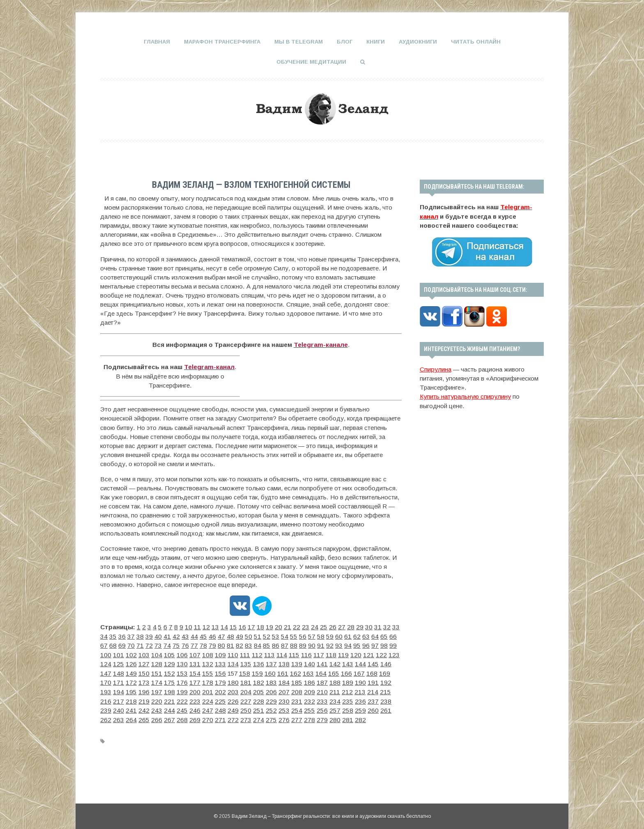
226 (277, 689)
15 (225, 626)
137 (151, 662)
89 (235, 644)
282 (324, 708)
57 (268, 635)
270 (186, 708)
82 (177, 644)
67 (350, 635)
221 (220, 689)
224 (254, 689)
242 (163, 699)
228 (300, 689)
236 (392, 689)
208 (370, 680)
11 (192, 626)
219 (197, 689)
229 (312, 689)
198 (255, 680)
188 (140, 680)
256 (324, 699)
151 (312, 662)
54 (243, 635)
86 (210, 644)
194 (209, 680)
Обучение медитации (311, 61)
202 (301, 680)
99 (317, 644)
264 (117, 708)
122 (273, 653)
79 (153, 644)
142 (209, 662)
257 (335, 699)
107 (105, 653)
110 (139, 653)
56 (260, 635)
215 (151, 689)
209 (381, 680)
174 (278, 671)
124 (296, 653)
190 (163, 680)
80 (161, 644)
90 (243, 644)
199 (266, 680)
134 (117, 662)
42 (145, 635)
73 (103, 644)
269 (174, 708)
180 (347, 671)
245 (197, 699)
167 (197, 671)
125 (308, 653)
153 (335, 662)
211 (105, 689)
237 (105, 699)
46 (177, 635)
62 (309, 635)
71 (383, 635)
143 (220, 662)
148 (278, 662)
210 (393, 680)
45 (169, 635)
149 (289, 662)
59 (284, 635)
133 (105, 662)
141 (197, 662)
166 (186, 671)
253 (289, 699)
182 (370, 671)
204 (324, 680)
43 (153, 635)
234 (369, 689)
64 (325, 635)
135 (128, 662)
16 (233, 626)
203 (312, 680)
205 (335, 680)
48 (194, 635)
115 (194, 653)
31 (356, 626)
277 (266, 708)
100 (327, 644)
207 (358, 680)
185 (105, 680)
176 (301, 671)
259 (358, 699)
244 (186, 699)
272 (209, 708)
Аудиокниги (418, 42)
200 (278, 680)
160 (117, 671)
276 (255, 708)
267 (151, 708)
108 (117, 653)
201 (289, 680)
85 (202, 644)
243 (174, 699)
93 (268, 644)
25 (307, 626)
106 (396, 644)
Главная (157, 42)
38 (112, 635)
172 (255, 671)
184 (393, 671)
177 (312, 671)
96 (292, 644)
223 (243, 689)
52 (227, 635)
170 (232, 671)
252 (278, 699)
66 (342, 635)
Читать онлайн (476, 42)
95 (284, 644)
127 (331, 653)
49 (202, 635)
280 (301, 708)
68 (358, 635)
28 (332, 626)
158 (393, 662)
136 (140, 662)
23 (291, 626)
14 (217, 626)
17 (241, 626)
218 (185, 689)
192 (186, 680)
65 (333, 635)
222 (231, 689)
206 (347, 680)
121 (262, 653)
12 (200, 626)
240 (140, 699)
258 (347, 699)
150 (301, 662)
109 (128, 653)
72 (391, 635)
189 (151, 680)
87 (218, 644)
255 (312, 699)
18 (250, 626)
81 (169, 644)
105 (384, 644)
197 (243, 680)
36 (398, 626)
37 (103, 635)
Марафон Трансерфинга (222, 42)
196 (232, 680)
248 (232, 699)
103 (361, 644)
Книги (376, 42)
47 (186, 635)
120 (250, 653)
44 (161, 635)
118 (228, 653)
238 (117, 699)
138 (163, 662)
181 (358, 671)
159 (105, 671)
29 (340, 626)
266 (140, 708)
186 (117, 680)
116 (206, 653)
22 (283, 626)
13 (209, 626)
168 (209, 671)
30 (348, 626)
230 (323, 689)
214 (139, 689)
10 (184, 626)
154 (347, 662)
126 (319, 653)
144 (232, 662)
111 (150, 653)
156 (370, 662)
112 (161, 653)
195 (220, 680)
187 (128, 680)
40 (128, 635)
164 (163, 671)
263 (105, 708)
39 (120, 635)
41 (136, 635)
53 (235, 635)
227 (289, 689)
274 (232, 708)
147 (266, 662)
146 (255, 662)
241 (151, 699)
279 (289, 708)
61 (301, 635)
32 (365, 626)
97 (301, 644)
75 (120, 644)
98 (309, 644)
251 (266, 699)
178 (324, 671)
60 (292, 635)
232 (346, 689)
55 (251, 635)
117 (217, 653)
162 (140, 671)
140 (186, 662)
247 (220, 699)
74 (112, 644)
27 (324, 626)
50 (210, 635)
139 (174, 662)
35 (389, 626)
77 (136, 644)
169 (220, 671)
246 (209, 699)
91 (251, 644)
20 (266, 626)
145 (243, 662)
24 (299, 626)
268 (163, 708)
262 (393, 699)
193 (197, 680)
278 (278, 708)
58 (276, 635)
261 (381, 699)
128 (342, 653)
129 (354, 653)
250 (255, 699)
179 (335, 671)
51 (218, 635)
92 (260, 644)
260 (370, 699)
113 (172, 653)
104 (373, 644)
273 (220, 708)
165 (174, 671)
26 (315, 626)
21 (274, 626)
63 (317, 635)
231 (335, 689)
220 (208, 689)
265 (128, 708)
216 (162, 689)
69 (366, 635)
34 (381, 626)
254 (301, 699)
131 (377, 653)
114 (183, 653)
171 (243, 671)
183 (381, 671)
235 (381, 689)
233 (358, 689)
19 (258, 626)
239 (128, 699)
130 (365, 653)
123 (285, 653)
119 (239, 653)
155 (358, 662)
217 (174, 689)
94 (276, 644)
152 (324, 662)
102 (350, 644)
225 (266, 689)
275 (243, 708)
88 (227, 644)
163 (151, 671)
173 (266, 671)
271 (197, 708)
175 (289, 671)
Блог (345, 42)
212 (116, 689)
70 (375, 635)
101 (338, 644)
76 (128, 644)
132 (388, 653)
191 (174, 680)
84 (194, 644)
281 (312, 708)
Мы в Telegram (299, 42)
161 (128, 671)
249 (243, 699)
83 (186, 644)
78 (145, 644)
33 (373, 626)
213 (128, 689)
